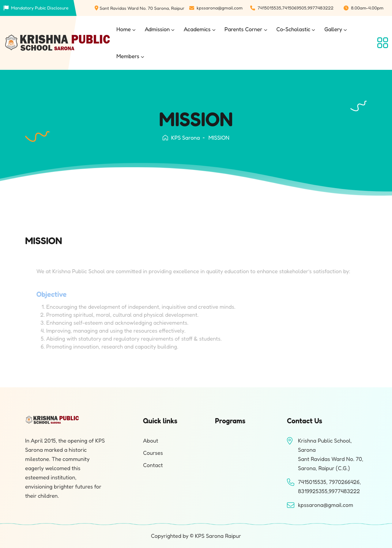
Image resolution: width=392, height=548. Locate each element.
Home (124, 29)
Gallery (333, 29)
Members (128, 56)
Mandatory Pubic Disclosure (40, 8)
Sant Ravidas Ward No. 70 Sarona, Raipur (142, 8)
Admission (157, 29)
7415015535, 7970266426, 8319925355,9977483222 (329, 486)
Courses (153, 453)
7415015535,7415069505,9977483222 (296, 8)
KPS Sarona (181, 138)
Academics (197, 29)
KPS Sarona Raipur (218, 536)
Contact (153, 465)
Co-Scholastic (293, 29)
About (151, 440)
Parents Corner (243, 29)
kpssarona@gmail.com (220, 8)
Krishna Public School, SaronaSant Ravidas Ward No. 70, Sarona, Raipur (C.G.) (331, 454)
